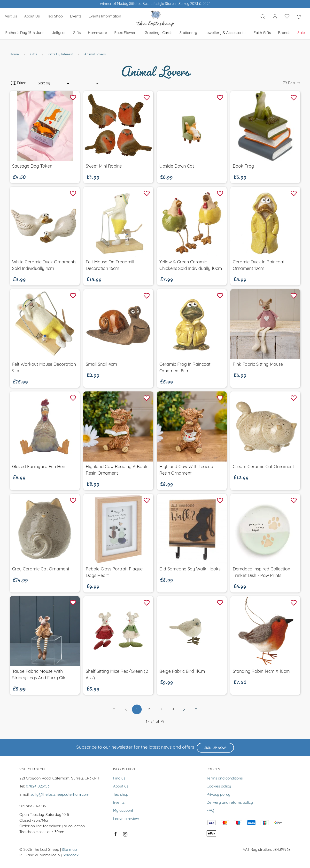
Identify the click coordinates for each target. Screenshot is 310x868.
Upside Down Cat (177, 166)
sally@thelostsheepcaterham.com (60, 795)
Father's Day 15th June (25, 33)
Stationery (188, 33)
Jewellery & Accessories (225, 33)
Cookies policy (219, 787)
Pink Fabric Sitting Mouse (258, 365)
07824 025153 (38, 787)
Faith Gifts (262, 33)
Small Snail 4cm (101, 365)
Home (14, 54)
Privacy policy (218, 795)
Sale (301, 33)
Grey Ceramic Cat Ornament (41, 569)
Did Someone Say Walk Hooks (190, 569)
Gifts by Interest (61, 54)
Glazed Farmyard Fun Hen (39, 467)
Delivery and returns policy (230, 803)
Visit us (11, 16)
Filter (18, 83)
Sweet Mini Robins (104, 166)
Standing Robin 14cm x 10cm (261, 672)
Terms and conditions (225, 779)
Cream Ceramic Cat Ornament (263, 467)
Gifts (77, 33)
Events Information (105, 16)
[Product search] (263, 16)
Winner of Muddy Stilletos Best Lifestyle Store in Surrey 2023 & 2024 (155, 4)
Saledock (71, 855)
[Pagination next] (184, 709)
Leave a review (126, 819)
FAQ (210, 811)
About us (32, 16)
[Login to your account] (275, 16)
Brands (284, 33)
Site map (69, 850)
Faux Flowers (126, 33)
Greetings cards (158, 33)
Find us (119, 779)
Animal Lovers (95, 54)
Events (76, 16)
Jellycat (59, 33)
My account (123, 811)
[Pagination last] (196, 709)
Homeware (97, 33)
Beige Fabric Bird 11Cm (182, 672)
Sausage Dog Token (32, 166)
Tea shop (55, 16)
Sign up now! (215, 748)
